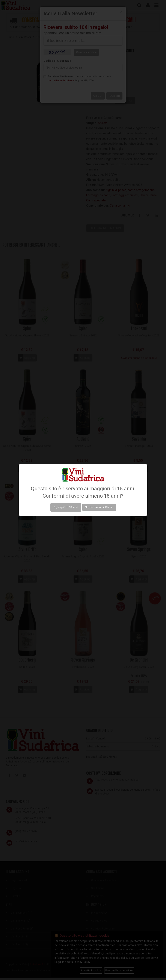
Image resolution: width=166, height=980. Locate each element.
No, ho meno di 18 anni (99, 507)
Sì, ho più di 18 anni (66, 507)
